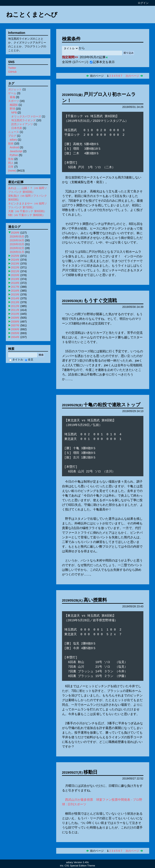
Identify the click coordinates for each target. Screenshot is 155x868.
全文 (29, 359)
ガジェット (15, 89)
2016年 (15, 291)
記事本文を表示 (102, 62)
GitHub (12, 72)
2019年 (15, 279)
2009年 (15, 318)
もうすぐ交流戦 (100, 300)
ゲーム (12, 93)
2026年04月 (17, 240)
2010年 (15, 314)
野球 (12, 109)
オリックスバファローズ (26, 116)
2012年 (15, 306)
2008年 (15, 322)
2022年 (15, 267)
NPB (14, 113)
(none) (12, 171)
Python (14, 155)
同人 (11, 163)
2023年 (15, 264)
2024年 (15, 260)
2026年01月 (17, 252)
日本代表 (17, 128)
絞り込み (128, 53)
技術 (11, 143)
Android (14, 147)
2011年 (15, 310)
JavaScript (16, 151)
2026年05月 (17, 236)
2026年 (15, 233)
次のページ (132, 76)
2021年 (15, 271)
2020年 (15, 275)
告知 (11, 159)
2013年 (15, 302)
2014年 (15, 298)
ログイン (143, 3)
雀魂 (12, 97)
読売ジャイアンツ (22, 124)
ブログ (12, 136)
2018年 (15, 283)
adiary (13, 140)
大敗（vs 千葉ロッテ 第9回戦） (27, 211)
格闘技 (14, 105)
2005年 (15, 333)
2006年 (15, 329)
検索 (41, 355)
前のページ (97, 76)
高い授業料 (95, 600)
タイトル (16, 359)
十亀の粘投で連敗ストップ (112, 405)
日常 (11, 167)
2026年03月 (17, 244)
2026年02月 (17, 248)
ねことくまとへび (32, 15)
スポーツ (14, 101)
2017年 (15, 287)
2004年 (15, 337)
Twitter (12, 68)
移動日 (90, 772)
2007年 (15, 325)
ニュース (14, 132)
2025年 (15, 256)
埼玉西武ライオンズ (23, 120)
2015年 (15, 294)
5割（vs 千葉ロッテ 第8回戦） (27, 215)
